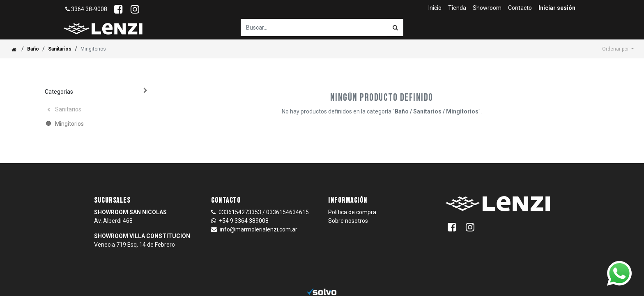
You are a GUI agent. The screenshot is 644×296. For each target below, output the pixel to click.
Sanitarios (60, 49)
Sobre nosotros (348, 221)
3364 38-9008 (86, 9)
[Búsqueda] (395, 28)
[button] (618, 49)
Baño (33, 49)
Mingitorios (69, 124)
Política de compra (352, 212)
